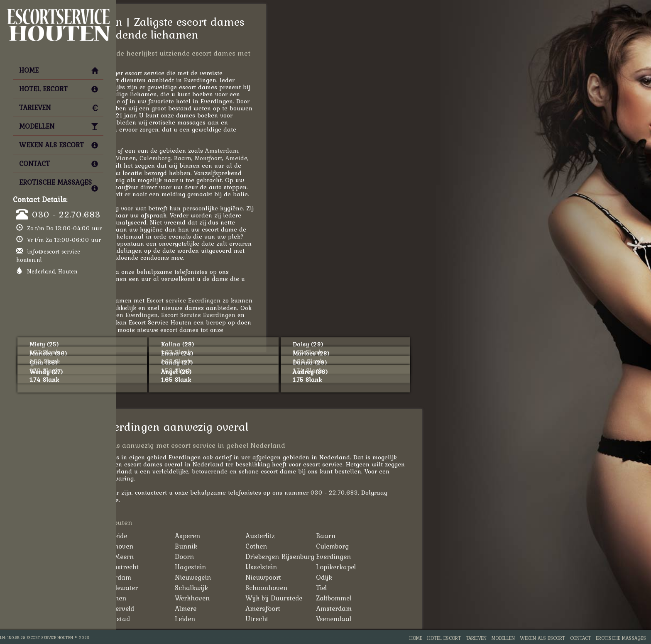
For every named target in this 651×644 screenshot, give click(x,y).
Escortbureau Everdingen (189, 322)
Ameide (348, 158)
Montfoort (320, 158)
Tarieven (59, 107)
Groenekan (162, 567)
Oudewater (232, 588)
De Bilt (155, 556)
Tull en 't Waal (167, 598)
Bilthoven (230, 546)
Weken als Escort (59, 145)
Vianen (237, 158)
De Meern (230, 556)
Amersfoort (157, 158)
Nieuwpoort (374, 577)
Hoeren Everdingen (241, 315)
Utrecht (368, 619)
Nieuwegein (304, 577)
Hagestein (302, 567)
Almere (297, 608)
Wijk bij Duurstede (385, 598)
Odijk (435, 577)
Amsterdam (333, 150)
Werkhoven (303, 598)
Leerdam (229, 577)
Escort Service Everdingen (310, 315)
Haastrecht (233, 567)
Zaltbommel (445, 598)
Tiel (433, 588)
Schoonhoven (378, 588)
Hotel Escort (59, 89)
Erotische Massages (59, 184)
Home (59, 70)
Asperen (299, 536)
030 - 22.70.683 (66, 214)
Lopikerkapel (447, 567)
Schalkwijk (303, 588)
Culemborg (266, 158)
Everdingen (445, 556)
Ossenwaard (164, 588)
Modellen (59, 126)
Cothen (367, 546)
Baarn (294, 158)
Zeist (152, 608)
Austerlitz (371, 536)
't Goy (154, 536)
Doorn (296, 556)
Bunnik (297, 546)
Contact (59, 163)
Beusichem (162, 546)
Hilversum (161, 619)
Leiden (151, 165)
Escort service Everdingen (295, 300)
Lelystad (228, 619)
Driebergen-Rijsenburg (391, 556)
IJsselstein (372, 567)
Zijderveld (230, 608)
